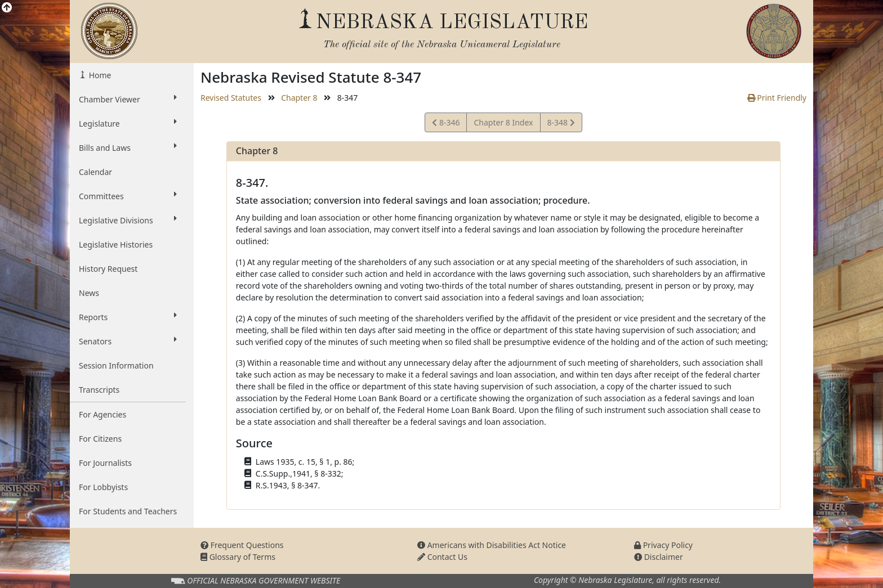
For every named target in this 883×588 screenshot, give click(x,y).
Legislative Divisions (128, 220)
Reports (128, 317)
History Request (108, 269)
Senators (128, 341)
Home (99, 75)
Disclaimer (659, 557)
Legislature (128, 123)
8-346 (447, 124)
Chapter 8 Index (503, 122)
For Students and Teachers (128, 511)
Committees (128, 196)
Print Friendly (777, 98)
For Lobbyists (103, 487)
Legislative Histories (116, 244)
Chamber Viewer (128, 99)
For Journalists (105, 463)
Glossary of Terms (238, 557)
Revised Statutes (231, 98)
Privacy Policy (663, 545)
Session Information (116, 365)
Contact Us (442, 557)
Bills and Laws (128, 147)
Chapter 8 (299, 98)
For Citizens (100, 439)
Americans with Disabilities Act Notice (492, 545)
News (89, 293)
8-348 (561, 124)
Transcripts (99, 390)
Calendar (95, 172)
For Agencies (102, 414)
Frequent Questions (242, 545)
